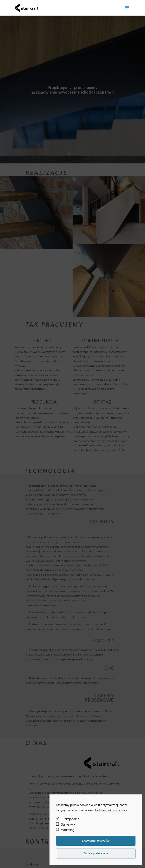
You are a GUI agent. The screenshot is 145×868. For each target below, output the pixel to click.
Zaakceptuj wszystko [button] (96, 841)
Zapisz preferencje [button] (96, 853)
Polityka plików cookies (111, 810)
